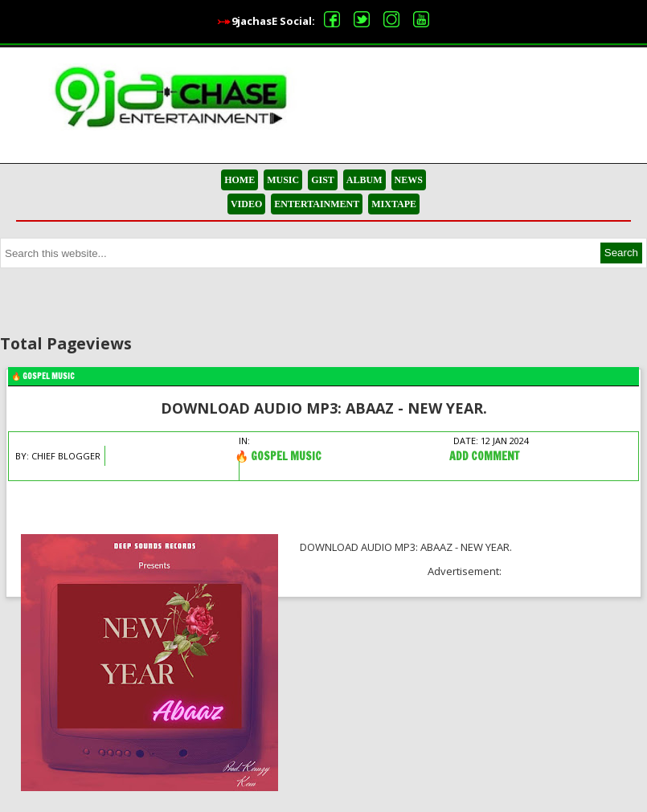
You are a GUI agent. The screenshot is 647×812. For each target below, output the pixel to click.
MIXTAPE (394, 204)
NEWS (409, 180)
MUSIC (283, 180)
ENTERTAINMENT (317, 204)
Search (621, 253)
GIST (323, 180)
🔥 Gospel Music (43, 376)
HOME (240, 180)
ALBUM (364, 180)
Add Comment (484, 456)
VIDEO (246, 204)
